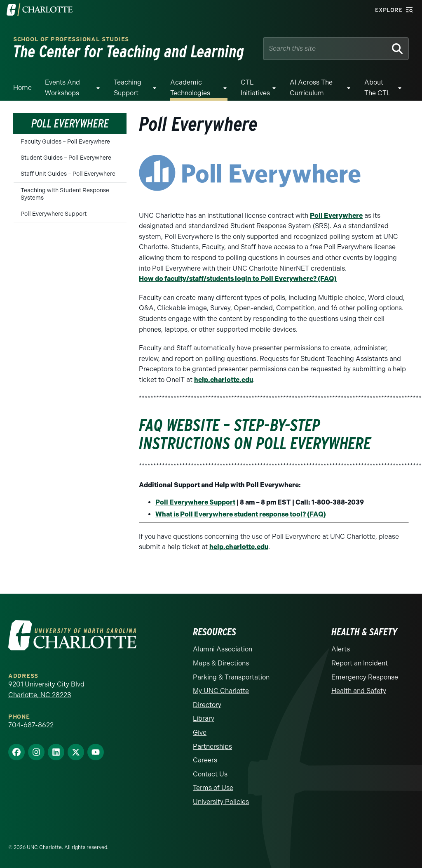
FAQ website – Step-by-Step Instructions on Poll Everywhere (255, 434)
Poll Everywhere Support (54, 214)
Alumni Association (223, 649)
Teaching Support (128, 88)
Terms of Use (213, 788)
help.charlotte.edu (224, 380)
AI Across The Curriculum (311, 88)
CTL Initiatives (255, 88)
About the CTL (377, 88)
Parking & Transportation (231, 677)
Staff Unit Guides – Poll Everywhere (68, 174)
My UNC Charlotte (221, 691)
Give (200, 732)
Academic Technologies (190, 88)
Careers (205, 760)
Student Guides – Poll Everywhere (66, 158)
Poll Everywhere (336, 216)
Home (22, 88)
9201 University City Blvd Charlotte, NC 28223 (46, 690)
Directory (207, 705)
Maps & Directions (221, 663)
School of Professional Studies (71, 39)
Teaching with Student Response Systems (65, 194)
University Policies (221, 802)
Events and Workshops (62, 88)
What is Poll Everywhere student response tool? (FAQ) (241, 514)
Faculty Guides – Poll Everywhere (65, 142)
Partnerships (212, 747)
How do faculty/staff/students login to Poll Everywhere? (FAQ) (238, 279)
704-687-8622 (31, 725)
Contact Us (210, 774)
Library (204, 718)
